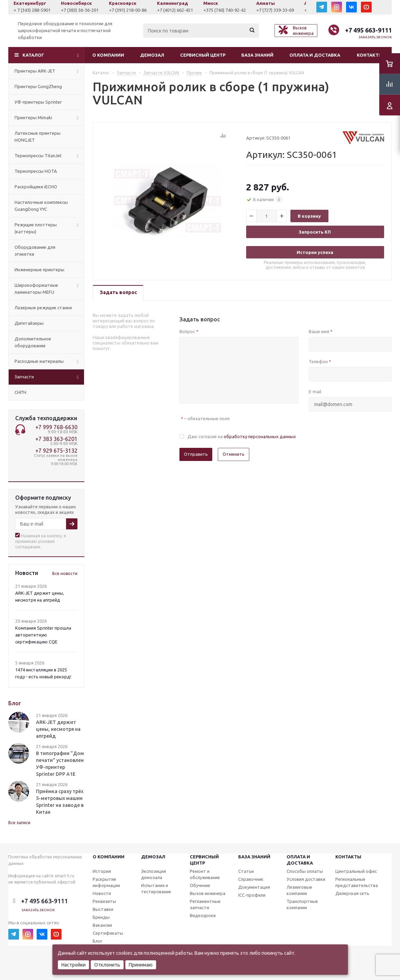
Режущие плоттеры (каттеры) (36, 228)
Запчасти (24, 377)
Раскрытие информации (106, 882)
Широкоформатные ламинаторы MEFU (36, 289)
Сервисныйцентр (204, 860)
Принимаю (141, 965)
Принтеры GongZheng (38, 86)
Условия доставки (306, 879)
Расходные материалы (39, 361)
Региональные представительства (357, 882)
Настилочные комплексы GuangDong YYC (41, 206)
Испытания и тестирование (156, 888)
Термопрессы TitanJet (38, 156)
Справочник (251, 879)
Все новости (65, 573)
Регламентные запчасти (205, 904)
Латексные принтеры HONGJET (38, 136)
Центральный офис (356, 871)
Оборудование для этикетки (35, 251)
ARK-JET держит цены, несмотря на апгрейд (58, 729)
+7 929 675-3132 (56, 451)
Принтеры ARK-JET (35, 71)
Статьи (246, 871)
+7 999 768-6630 (56, 427)
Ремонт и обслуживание (205, 874)
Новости (102, 893)
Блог (97, 941)
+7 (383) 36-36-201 (126, 10)
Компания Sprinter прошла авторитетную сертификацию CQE (43, 635)
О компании (108, 55)
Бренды (101, 917)
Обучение (200, 885)
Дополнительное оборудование (33, 342)
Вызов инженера (208, 893)
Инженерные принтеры (39, 270)
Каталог (33, 55)
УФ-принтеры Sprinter (38, 102)
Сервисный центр (203, 55)
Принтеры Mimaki (33, 117)
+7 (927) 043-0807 (31, 10)
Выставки (103, 909)
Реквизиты (104, 901)
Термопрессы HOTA (36, 171)
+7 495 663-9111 (368, 30)
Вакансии (102, 925)
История (102, 871)
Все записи (19, 823)
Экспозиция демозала (154, 874)
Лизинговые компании (299, 890)
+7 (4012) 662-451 (221, 10)
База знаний (257, 55)
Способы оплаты (305, 871)
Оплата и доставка (315, 55)
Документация (254, 887)
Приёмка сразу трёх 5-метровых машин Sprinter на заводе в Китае (60, 802)
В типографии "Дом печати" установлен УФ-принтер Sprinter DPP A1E (60, 764)
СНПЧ (20, 392)
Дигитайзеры (29, 323)
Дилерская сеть (352, 893)
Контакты (370, 55)
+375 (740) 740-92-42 (271, 10)
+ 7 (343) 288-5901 (78, 10)
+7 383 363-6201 (56, 439)
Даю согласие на (242, 436)
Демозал (152, 55)
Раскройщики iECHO (36, 187)
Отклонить (107, 965)
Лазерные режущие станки (43, 308)
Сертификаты (108, 933)
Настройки (73, 965)
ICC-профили (252, 895)
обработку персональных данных (260, 436)
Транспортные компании (302, 904)
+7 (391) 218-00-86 (174, 10)
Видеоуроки (203, 915)
